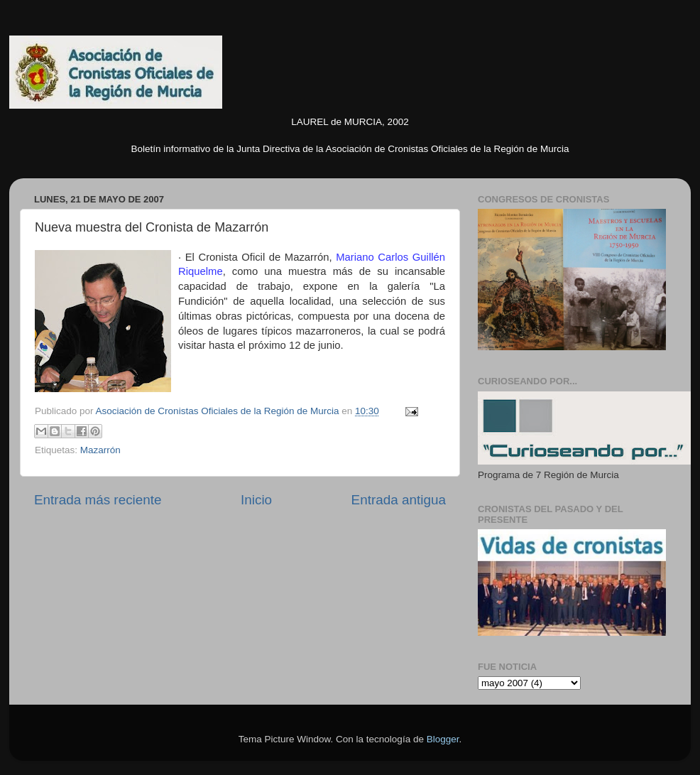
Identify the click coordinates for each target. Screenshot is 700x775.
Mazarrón (100, 450)
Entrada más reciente (98, 500)
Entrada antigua (399, 500)
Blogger (443, 739)
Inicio (256, 500)
